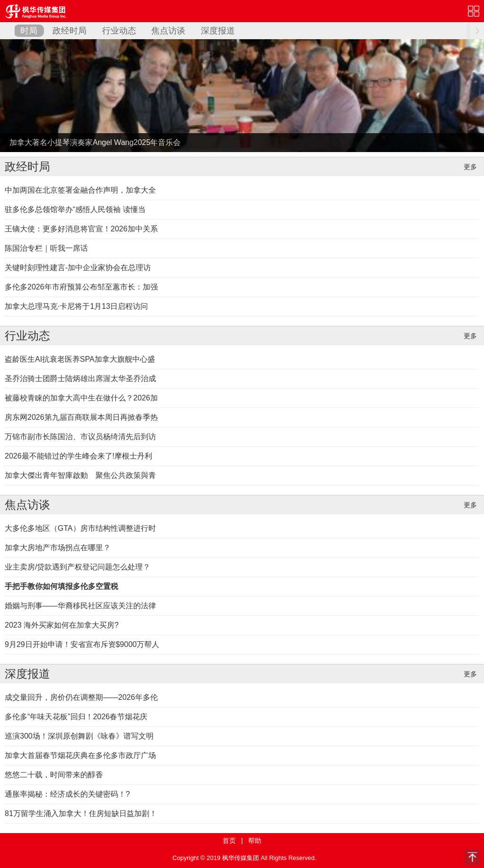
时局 (29, 31)
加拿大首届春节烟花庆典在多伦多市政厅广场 (80, 755)
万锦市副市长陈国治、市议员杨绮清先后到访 (80, 437)
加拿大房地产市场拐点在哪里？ (58, 548)
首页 (229, 841)
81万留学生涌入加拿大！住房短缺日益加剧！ (81, 813)
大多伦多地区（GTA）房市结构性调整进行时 (80, 528)
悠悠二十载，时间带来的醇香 (54, 775)
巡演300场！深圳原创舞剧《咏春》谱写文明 (79, 736)
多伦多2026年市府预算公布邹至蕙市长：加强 (81, 287)
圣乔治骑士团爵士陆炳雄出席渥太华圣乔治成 (80, 379)
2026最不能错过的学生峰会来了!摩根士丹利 (78, 456)
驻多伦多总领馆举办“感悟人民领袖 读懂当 (75, 209)
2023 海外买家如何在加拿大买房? (62, 625)
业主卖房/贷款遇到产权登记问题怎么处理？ (78, 567)
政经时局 (69, 31)
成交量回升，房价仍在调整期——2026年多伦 (81, 697)
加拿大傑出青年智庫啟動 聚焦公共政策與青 (80, 475)
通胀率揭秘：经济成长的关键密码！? (67, 794)
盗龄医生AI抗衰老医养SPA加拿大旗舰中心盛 (80, 359)
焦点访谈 (168, 31)
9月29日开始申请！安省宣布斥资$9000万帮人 (82, 644)
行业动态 (119, 31)
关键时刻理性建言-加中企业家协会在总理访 (78, 268)
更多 (470, 167)
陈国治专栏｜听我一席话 (46, 248)
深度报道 (218, 31)
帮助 (255, 841)
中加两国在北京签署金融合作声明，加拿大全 (80, 190)
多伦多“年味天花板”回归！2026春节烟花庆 (76, 717)
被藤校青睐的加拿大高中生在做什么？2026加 (81, 398)
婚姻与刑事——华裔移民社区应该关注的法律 (80, 606)
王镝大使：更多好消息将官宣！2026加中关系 (81, 229)
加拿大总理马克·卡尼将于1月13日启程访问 (76, 306)
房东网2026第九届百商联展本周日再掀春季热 (81, 417)
